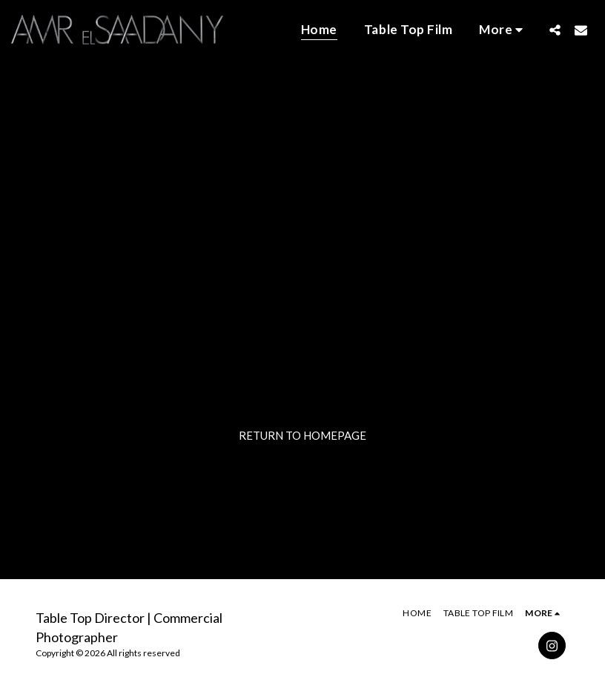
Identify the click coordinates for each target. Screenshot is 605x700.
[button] (555, 30)
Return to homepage (302, 435)
